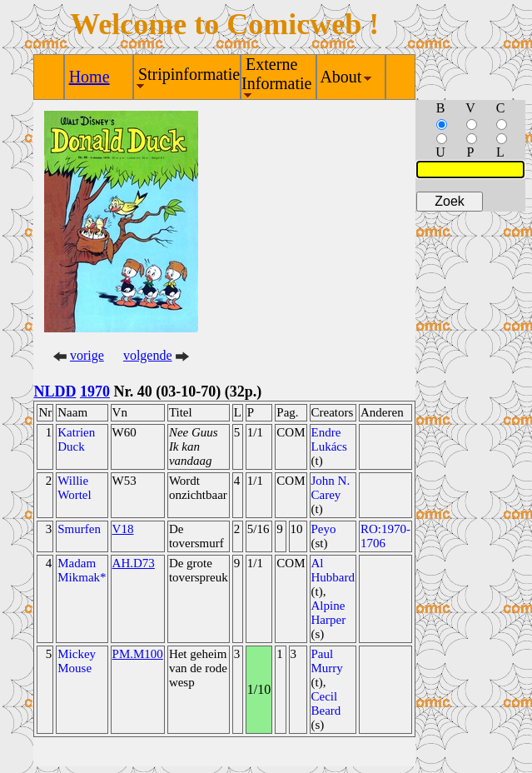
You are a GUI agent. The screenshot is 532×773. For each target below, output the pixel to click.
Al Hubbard (333, 570)
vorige (87, 355)
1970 (95, 391)
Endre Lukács (329, 439)
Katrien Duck (76, 439)
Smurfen (79, 529)
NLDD (55, 391)
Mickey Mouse (77, 661)
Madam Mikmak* (82, 570)
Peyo (324, 529)
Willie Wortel (74, 488)
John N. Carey (331, 488)
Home (89, 77)
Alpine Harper (329, 613)
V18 (123, 529)
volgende (148, 355)
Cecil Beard (326, 703)
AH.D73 (134, 563)
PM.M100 (138, 654)
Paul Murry (327, 661)
